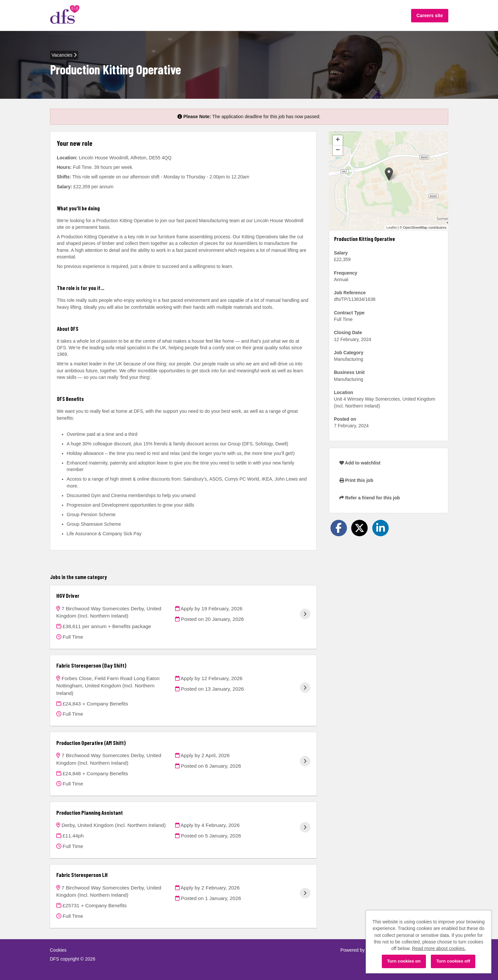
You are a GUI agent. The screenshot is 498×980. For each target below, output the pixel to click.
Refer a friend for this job (370, 498)
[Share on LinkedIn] (380, 528)
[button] (389, 174)
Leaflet (392, 227)
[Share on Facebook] (339, 528)
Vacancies (64, 55)
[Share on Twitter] (359, 528)
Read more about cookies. (439, 948)
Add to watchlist (360, 463)
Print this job (356, 480)
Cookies (58, 950)
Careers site (430, 15)
